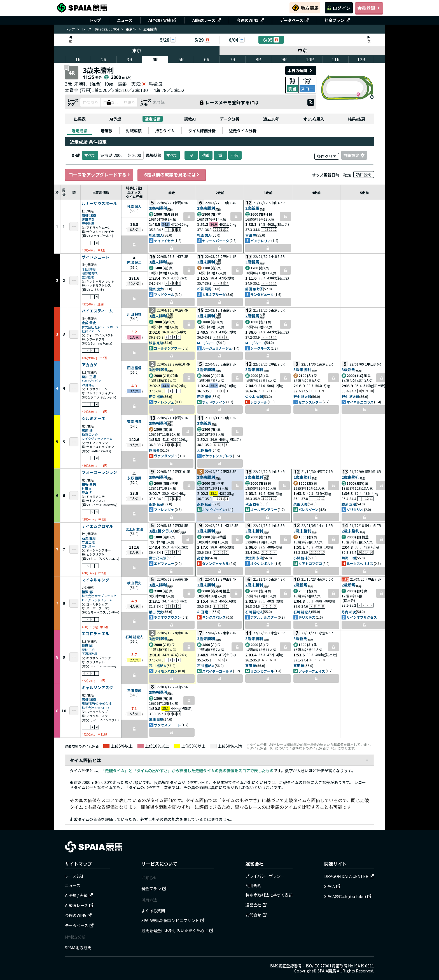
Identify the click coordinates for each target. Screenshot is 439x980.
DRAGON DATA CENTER (349, 876)
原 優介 (154, 450)
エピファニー (164, 563)
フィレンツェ (164, 402)
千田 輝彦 (89, 269)
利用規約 (253, 885)
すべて (172, 155)
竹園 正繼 (88, 542)
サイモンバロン (166, 671)
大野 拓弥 (204, 450)
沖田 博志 (88, 385)
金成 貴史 (89, 323)
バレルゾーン (308, 509)
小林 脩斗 (301, 558)
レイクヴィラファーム (97, 439)
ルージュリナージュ (217, 348)
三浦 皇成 (134, 690)
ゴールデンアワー (167, 348)
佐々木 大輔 (254, 396)
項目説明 (364, 175)
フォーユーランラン (99, 472)
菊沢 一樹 (349, 558)
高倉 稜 (203, 558)
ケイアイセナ (164, 241)
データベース (294, 20)
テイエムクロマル (97, 526)
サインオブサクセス (362, 617)
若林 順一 (88, 546)
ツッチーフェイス (312, 671)
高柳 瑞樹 (89, 215)
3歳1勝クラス (161, 531)
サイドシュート (95, 257)
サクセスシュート (167, 725)
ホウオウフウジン (167, 617)
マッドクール (164, 294)
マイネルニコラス (360, 402)
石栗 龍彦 (89, 538)
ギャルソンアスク (97, 688)
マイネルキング (95, 580)
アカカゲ (90, 365)
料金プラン (337, 20)
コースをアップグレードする (99, 175)
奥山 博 (87, 492)
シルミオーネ (94, 419)
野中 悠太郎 (302, 396)
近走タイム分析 (243, 131)
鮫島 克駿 (156, 343)
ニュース (125, 20)
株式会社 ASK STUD (95, 708)
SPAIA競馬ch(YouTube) (348, 896)
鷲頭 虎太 (156, 289)
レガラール (259, 402)
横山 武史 (134, 583)
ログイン (339, 8)
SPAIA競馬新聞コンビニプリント (173, 920)
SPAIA (332, 886)
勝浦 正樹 (349, 504)
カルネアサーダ (214, 294)
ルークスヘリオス (360, 563)
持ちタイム (165, 131)
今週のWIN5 (250, 20)
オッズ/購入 (314, 119)
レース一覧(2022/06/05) (100, 29)
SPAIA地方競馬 (78, 948)
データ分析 (230, 119)
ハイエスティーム (97, 311)
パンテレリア (261, 241)
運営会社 (256, 905)
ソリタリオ (355, 509)
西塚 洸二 (134, 262)
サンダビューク (262, 294)
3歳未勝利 (158, 208)
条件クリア (327, 156)
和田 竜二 (204, 612)
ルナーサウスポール (99, 204)
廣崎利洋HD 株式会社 (97, 704)
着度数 (107, 131)
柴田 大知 (301, 504)
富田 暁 (251, 665)
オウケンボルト (262, 563)
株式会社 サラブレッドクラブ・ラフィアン (101, 596)
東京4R (131, 29)
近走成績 (153, 119)
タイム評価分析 (202, 131)
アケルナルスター (264, 617)
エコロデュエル (95, 634)
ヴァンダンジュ (166, 456)
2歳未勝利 (302, 477)
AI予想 (115, 119)
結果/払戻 (357, 119)
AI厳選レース (207, 20)
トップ (95, 20)
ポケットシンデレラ (217, 456)
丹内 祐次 (349, 612)
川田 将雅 (134, 314)
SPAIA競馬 (327, 971)
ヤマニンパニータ (216, 241)
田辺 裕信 (134, 368)
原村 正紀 (88, 650)
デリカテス (307, 617)
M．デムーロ (207, 343)
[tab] (80, 131)
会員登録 (369, 8)
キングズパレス (214, 617)
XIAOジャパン (91, 381)
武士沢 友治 (134, 529)
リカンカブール (262, 671)
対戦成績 (134, 131)
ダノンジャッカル (215, 563)
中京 (303, 50)
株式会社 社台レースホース (100, 327)
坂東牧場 (88, 224)
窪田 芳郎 (88, 219)
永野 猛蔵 (134, 478)
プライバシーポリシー (265, 876)
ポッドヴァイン (214, 402)
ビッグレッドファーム (97, 600)
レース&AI (74, 876)
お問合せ (256, 915)
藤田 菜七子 (254, 289)
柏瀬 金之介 (90, 434)
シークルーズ (260, 348)
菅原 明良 (134, 421)
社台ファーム (91, 331)
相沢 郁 (87, 592)
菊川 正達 (89, 377)
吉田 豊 (251, 235)
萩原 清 (87, 430)
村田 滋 (87, 488)
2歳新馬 (252, 208)
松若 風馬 (204, 289)
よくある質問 (153, 911)
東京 (137, 50)
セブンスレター (310, 402)
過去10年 (271, 119)
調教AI (190, 119)
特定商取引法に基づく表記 (269, 895)
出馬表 (80, 119)
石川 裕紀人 (254, 612)
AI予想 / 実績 (162, 20)
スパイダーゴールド (217, 671)
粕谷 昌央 (89, 484)
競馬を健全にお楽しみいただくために (178, 930)
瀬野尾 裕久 (90, 273)
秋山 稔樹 (252, 504)
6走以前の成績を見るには (172, 175)
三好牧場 (88, 277)
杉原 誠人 (134, 206)
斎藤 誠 (87, 645)
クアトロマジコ (310, 563)
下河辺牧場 (89, 654)
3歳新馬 (252, 262)
